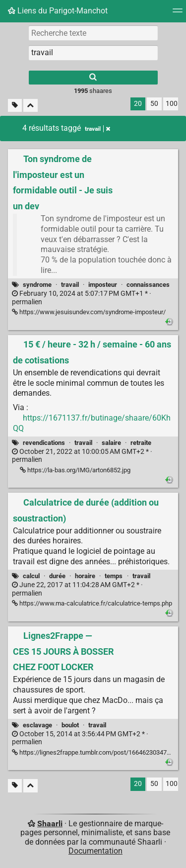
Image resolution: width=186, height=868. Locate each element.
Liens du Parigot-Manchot (58, 11)
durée (57, 576)
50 (154, 104)
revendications (44, 443)
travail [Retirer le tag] (97, 129)
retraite (141, 443)
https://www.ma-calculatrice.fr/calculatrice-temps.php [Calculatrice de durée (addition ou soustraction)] (92, 603)
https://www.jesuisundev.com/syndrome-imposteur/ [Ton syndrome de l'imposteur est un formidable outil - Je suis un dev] (89, 312)
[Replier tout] (31, 106)
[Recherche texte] (93, 33)
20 (138, 104)
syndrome (37, 285)
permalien (82, 298)
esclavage (37, 725)
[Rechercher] (93, 78)
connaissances (148, 285)
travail (70, 285)
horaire (85, 576)
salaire (111, 443)
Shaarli (50, 824)
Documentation (95, 851)
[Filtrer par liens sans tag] (15, 106)
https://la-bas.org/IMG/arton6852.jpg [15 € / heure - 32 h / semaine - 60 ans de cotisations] (75, 470)
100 (172, 104)
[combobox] (93, 53)
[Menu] (178, 14)
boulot (70, 725)
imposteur (103, 285)
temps (114, 576)
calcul (31, 576)
